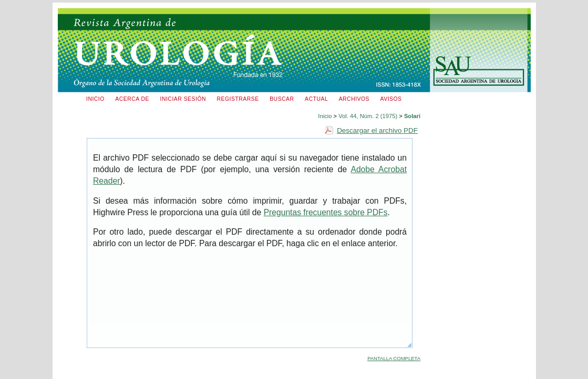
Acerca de (132, 99)
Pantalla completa (394, 358)
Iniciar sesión (183, 99)
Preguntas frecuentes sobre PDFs (326, 212)
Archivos (354, 99)
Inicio (95, 99)
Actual (316, 99)
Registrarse (238, 99)
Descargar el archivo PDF (377, 130)
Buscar (282, 99)
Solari (412, 116)
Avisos (391, 99)
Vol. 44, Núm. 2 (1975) (368, 116)
